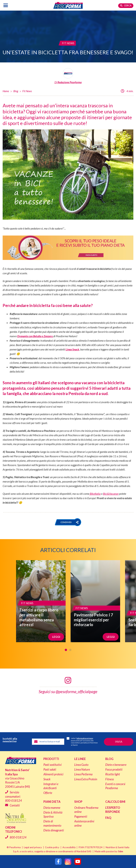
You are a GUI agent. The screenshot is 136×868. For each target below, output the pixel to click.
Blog (16, 91)
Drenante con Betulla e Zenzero (35, 336)
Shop (78, 802)
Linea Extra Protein (86, 779)
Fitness (110, 779)
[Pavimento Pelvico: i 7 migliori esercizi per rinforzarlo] (95, 601)
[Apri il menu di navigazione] (6, 5)
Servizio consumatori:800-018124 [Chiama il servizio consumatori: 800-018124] (13, 796)
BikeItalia (95, 494)
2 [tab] (70, 650)
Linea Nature (82, 770)
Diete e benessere (116, 765)
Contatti (15, 805)
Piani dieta (52, 802)
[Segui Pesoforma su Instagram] (68, 862)
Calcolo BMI (115, 802)
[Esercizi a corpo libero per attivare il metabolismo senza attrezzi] (41, 601)
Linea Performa (83, 774)
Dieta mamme (52, 808)
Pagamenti (81, 817)
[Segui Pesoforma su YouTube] (78, 862)
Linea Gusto (81, 765)
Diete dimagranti (54, 830)
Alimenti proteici (53, 774)
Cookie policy (52, 847)
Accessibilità (69, 847)
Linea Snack (72, 349)
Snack (47, 779)
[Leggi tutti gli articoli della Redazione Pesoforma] (68, 76)
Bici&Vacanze (111, 494)
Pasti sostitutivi (52, 765)
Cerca (126, 5)
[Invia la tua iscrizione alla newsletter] (119, 742)
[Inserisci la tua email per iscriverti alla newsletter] (48, 742)
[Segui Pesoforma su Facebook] (58, 862)
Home (6, 91)
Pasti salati (50, 770)
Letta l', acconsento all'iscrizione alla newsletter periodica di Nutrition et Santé (82, 742)
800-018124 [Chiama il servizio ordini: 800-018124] (18, 837)
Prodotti (51, 759)
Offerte (48, 793)
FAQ (108, 818)
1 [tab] (66, 650)
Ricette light (113, 774)
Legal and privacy (33, 847)
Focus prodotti (114, 770)
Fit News (27, 91)
